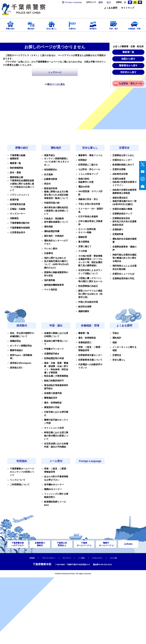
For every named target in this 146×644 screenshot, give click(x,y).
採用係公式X (16, 368)
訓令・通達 (15, 173)
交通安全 (72, 24)
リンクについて (18, 480)
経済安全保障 (85, 307)
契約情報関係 (16, 168)
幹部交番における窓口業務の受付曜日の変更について (56, 436)
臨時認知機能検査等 (54, 285)
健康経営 (14, 159)
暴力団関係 (84, 242)
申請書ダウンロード (54, 349)
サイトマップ (128, 8)
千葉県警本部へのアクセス (18, 544)
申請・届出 (114, 24)
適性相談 (48, 227)
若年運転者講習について (56, 222)
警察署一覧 (128, 52)
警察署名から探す (128, 66)
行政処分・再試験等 (54, 219)
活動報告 (14, 218)
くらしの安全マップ (88, 174)
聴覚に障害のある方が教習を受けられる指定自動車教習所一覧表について (56, 195)
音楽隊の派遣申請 (53, 393)
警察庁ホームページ (106, 544)
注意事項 (48, 253)
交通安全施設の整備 (122, 209)
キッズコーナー (18, 214)
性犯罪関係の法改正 (88, 286)
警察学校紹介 (16, 350)
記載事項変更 (51, 179)
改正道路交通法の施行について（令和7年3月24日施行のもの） (56, 264)
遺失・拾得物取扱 (53, 403)
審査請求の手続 (52, 407)
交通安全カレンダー (122, 160)
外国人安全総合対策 (88, 302)
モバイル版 (113, 558)
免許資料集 (50, 280)
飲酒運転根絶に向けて (123, 165)
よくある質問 (111, 8)
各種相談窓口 (85, 342)
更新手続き (50, 155)
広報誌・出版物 (18, 209)
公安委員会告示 (18, 232)
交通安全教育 (119, 179)
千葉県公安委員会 (62, 544)
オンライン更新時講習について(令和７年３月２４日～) (57, 162)
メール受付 (56, 461)
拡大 (109, 2)
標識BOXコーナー (53, 489)
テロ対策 (83, 251)
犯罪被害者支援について (90, 360)
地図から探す (128, 59)
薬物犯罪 (83, 237)
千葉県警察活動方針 (20, 223)
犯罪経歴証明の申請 (54, 358)
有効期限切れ (51, 170)
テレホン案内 (51, 249)
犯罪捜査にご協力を (88, 165)
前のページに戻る (56, 84)
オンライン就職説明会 (21, 346)
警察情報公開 (16, 177)
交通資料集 (118, 234)
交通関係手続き (52, 354)
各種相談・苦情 (134, 24)
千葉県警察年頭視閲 (20, 228)
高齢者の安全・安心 (88, 199)
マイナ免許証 (51, 290)
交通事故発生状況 (121, 218)
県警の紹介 (10, 24)
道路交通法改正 (120, 198)
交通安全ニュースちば (123, 274)
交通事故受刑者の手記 (123, 278)
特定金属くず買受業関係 (56, 376)
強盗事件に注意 (86, 182)
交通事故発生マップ (122, 214)
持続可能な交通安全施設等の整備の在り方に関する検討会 (124, 258)
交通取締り (118, 230)
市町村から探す (128, 72)
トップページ (55, 72)
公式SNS (128, 544)
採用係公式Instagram (21, 363)
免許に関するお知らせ (55, 258)
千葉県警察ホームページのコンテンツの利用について (22, 472)
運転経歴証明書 (52, 231)
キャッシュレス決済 (54, 428)
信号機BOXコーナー (54, 485)
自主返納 (48, 174)
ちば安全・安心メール (130, 83)
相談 (115, 342)
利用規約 (22, 461)
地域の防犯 (84, 179)
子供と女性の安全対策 (89, 204)
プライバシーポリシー (49, 558)
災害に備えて (85, 246)
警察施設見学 (51, 398)
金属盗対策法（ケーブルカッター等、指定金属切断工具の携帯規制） (90, 262)
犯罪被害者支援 (18, 204)
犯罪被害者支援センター (90, 355)
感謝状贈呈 (84, 311)
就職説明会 (15, 341)
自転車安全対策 (120, 174)
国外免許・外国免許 (54, 236)
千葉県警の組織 (18, 155)
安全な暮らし (52, 24)
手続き (116, 333)
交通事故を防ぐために (123, 155)
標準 (101, 2)
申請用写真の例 (52, 203)
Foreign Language (90, 461)
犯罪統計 (83, 160)
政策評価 (14, 200)
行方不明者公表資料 (88, 217)
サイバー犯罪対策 (87, 229)
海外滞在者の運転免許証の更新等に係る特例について (56, 211)
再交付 (47, 184)
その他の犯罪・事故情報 (90, 256)
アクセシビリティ (97, 558)
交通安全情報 (119, 169)
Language (73, 2)
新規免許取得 (51, 188)
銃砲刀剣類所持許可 (54, 381)
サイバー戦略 (85, 232)
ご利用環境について (20, 485)
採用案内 (93, 24)
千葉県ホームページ (84, 544)
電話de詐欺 (84, 187)
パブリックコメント (20, 195)
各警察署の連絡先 (40, 544)
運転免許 (31, 24)
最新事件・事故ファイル (90, 155)
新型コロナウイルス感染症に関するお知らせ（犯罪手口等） (90, 294)
